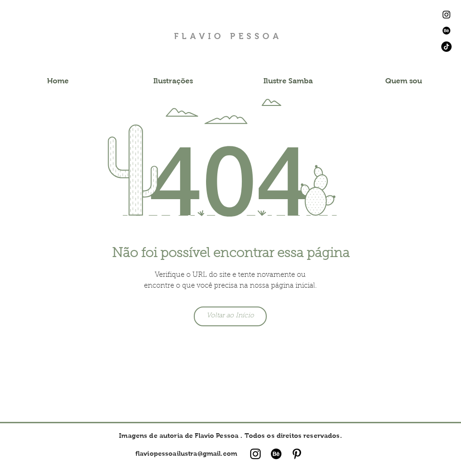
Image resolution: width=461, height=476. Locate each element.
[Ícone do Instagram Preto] (446, 15)
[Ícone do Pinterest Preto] (297, 454)
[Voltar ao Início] (230, 316)
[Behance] (446, 31)
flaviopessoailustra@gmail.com (186, 453)
